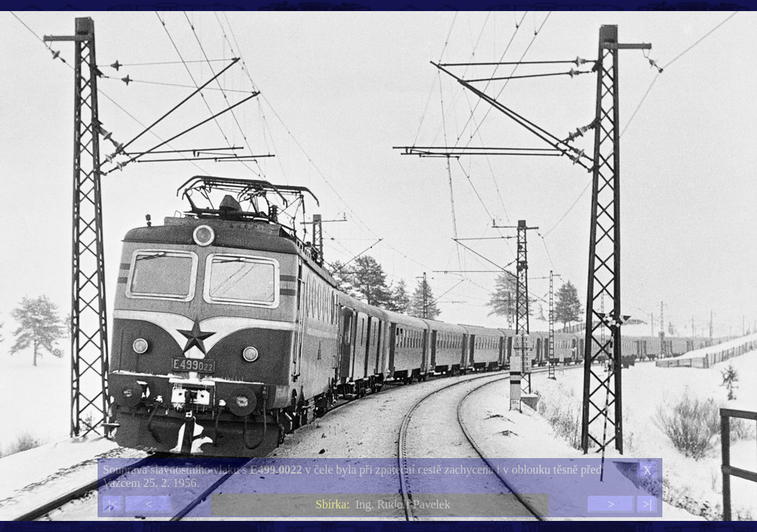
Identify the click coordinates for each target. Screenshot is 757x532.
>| (647, 504)
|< (112, 504)
